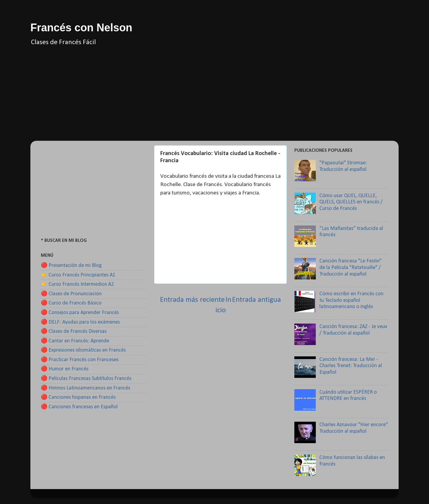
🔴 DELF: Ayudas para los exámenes (80, 322)
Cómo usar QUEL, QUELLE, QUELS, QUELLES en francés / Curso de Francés (351, 202)
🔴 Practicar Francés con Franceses (80, 360)
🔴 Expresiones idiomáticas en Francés (83, 350)
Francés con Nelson (81, 28)
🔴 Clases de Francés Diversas (74, 331)
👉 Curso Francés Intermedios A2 (77, 284)
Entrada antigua (257, 300)
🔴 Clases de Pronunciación (71, 294)
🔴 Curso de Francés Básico (71, 303)
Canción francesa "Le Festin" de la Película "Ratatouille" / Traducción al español (350, 268)
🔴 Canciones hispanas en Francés (78, 397)
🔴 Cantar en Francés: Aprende (75, 341)
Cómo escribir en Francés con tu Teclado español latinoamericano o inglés (351, 300)
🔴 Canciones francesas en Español (79, 407)
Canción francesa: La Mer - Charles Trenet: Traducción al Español (351, 366)
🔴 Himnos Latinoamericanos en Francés (86, 388)
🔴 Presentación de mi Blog (71, 266)
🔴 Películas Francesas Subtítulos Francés (86, 379)
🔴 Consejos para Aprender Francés (80, 313)
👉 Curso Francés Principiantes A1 (78, 275)
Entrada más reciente (192, 300)
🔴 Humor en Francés (65, 369)
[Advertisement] (214, 99)
